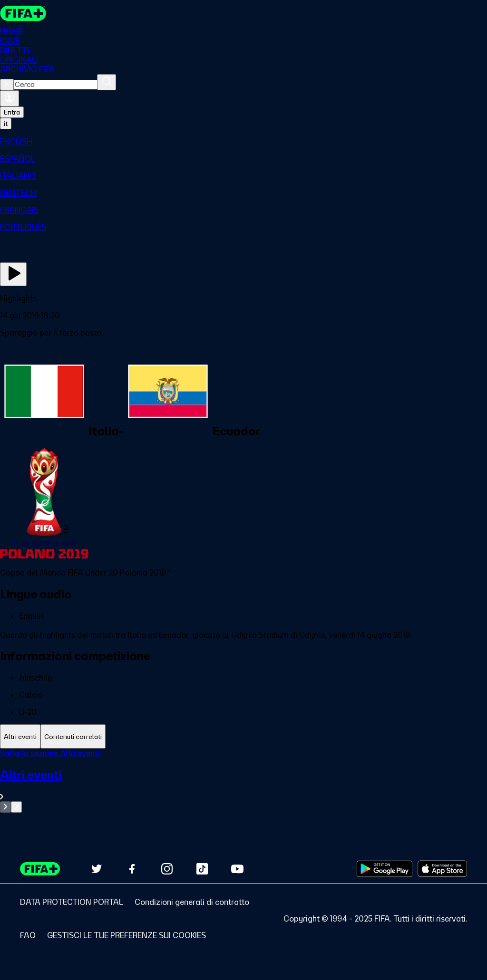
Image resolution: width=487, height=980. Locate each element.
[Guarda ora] (13, 274)
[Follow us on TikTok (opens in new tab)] (202, 869)
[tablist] (243, 736)
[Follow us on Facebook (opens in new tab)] (132, 869)
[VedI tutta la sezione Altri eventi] (243, 784)
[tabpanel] (243, 781)
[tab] (20, 736)
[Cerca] (107, 82)
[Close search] (7, 85)
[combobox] (55, 85)
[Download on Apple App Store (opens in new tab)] (442, 869)
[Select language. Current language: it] (6, 124)
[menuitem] (243, 142)
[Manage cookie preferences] (127, 935)
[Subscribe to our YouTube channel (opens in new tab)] (237, 869)
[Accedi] (10, 98)
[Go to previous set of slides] (5, 807)
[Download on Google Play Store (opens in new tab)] (385, 869)
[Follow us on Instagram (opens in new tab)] (167, 869)
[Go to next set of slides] (16, 807)
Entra (12, 112)
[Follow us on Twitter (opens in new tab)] (97, 869)
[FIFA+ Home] (23, 13)
